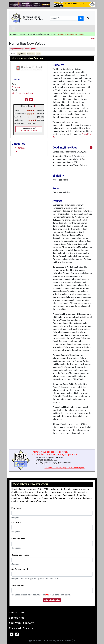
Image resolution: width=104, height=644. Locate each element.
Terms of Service (21, 628)
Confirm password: (20, 569)
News (38, 54)
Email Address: (18, 539)
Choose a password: (21, 555)
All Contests (20, 148)
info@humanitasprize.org (23, 93)
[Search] (64, 18)
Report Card (21, 54)
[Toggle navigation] (14, 29)
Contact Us (17, 613)
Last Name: (17, 522)
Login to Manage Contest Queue (23, 49)
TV (16, 151)
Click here (16, 87)
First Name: (17, 508)
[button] (88, 18)
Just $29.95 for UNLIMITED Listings (71, 34)
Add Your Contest (21, 623)
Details (13, 54)
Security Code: (18, 586)
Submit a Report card (29, 131)
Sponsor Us (17, 618)
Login (93, 38)
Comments (31, 54)
